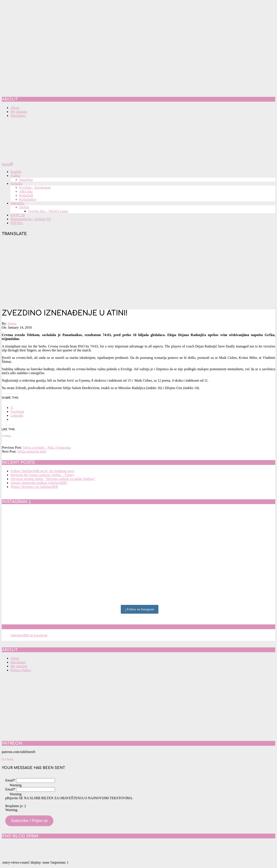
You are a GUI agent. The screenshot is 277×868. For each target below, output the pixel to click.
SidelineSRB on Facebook (33, 627)
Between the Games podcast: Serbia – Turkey (42, 475)
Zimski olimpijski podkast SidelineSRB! (39, 483)
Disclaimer (18, 662)
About (15, 658)
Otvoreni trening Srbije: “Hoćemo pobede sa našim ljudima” (53, 479)
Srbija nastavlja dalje (32, 451)
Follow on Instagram (140, 609)
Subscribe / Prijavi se (29, 821)
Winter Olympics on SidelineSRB (34, 487)
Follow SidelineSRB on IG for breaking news (42, 471)
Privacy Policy (21, 670)
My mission (19, 666)
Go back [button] (8, 759)
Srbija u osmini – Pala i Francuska (47, 447)
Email (10, 780)
